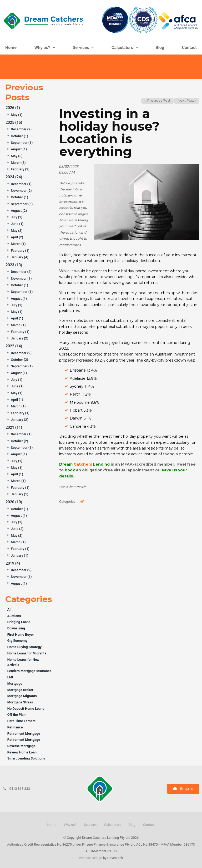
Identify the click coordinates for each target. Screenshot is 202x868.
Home (11, 48)
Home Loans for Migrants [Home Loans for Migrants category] (27, 653)
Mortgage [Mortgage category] (15, 684)
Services (81, 48)
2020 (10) (14, 502)
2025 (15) (14, 123)
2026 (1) (13, 108)
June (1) (17, 224)
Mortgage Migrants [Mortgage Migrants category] (22, 696)
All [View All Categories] (82, 502)
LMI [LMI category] (10, 677)
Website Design (90, 858)
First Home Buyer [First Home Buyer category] (21, 635)
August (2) (19, 211)
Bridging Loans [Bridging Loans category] (19, 622)
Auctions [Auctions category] (14, 616)
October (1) (19, 136)
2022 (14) (14, 346)
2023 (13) (14, 265)
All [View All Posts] (9, 610)
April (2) (17, 237)
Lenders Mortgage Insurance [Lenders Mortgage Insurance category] (29, 671)
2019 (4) (13, 563)
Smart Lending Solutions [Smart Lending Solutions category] (26, 758)
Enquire (187, 789)
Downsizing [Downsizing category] (16, 628)
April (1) (17, 318)
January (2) (19, 338)
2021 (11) (14, 428)
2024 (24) (14, 177)
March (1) (18, 244)
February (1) (20, 251)
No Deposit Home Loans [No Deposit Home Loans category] (26, 709)
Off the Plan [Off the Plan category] (16, 715)
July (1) (17, 217)
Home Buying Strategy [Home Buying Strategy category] (24, 647)
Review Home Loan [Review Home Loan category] (22, 752)
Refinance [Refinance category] (15, 727)
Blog (160, 48)
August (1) (19, 149)
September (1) (22, 143)
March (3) (18, 163)
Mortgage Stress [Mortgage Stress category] (20, 702)
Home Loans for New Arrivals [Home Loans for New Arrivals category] (23, 662)
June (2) (17, 529)
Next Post (186, 100)
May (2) (17, 231)
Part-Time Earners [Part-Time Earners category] (21, 721)
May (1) (17, 115)
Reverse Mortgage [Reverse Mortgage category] (21, 746)
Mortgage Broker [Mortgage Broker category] (20, 690)
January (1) (19, 494)
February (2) (20, 169)
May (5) (17, 156)
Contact (189, 48)
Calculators (122, 48)
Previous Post (158, 100)
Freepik (81, 487)
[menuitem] (52, 825)
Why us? (42, 48)
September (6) (22, 204)
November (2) (21, 191)
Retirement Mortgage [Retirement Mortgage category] (24, 734)
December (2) (21, 129)
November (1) (21, 278)
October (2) (19, 360)
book (70, 470)
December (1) (21, 184)
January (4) (19, 257)
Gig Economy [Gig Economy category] (17, 641)
